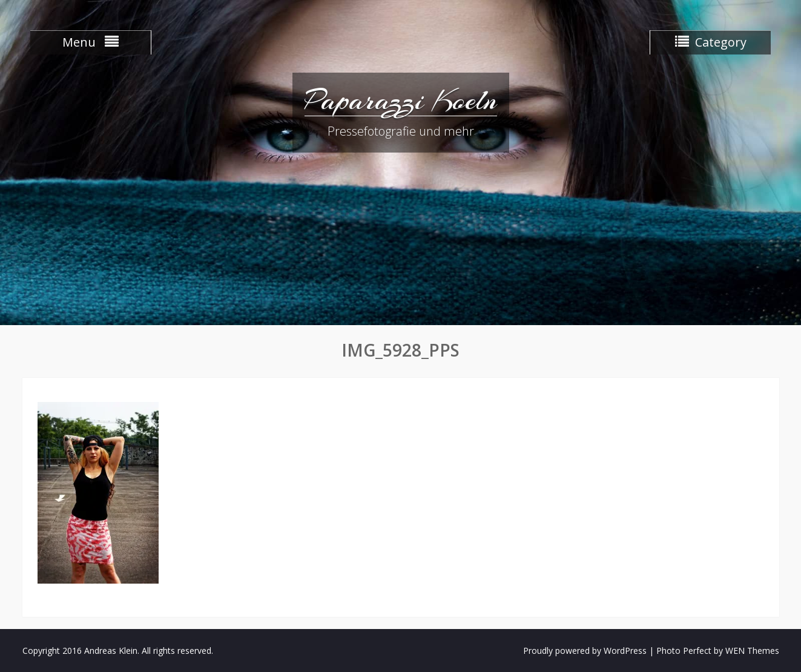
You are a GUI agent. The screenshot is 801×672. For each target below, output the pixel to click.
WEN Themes (752, 651)
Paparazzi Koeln (401, 100)
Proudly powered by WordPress (585, 651)
